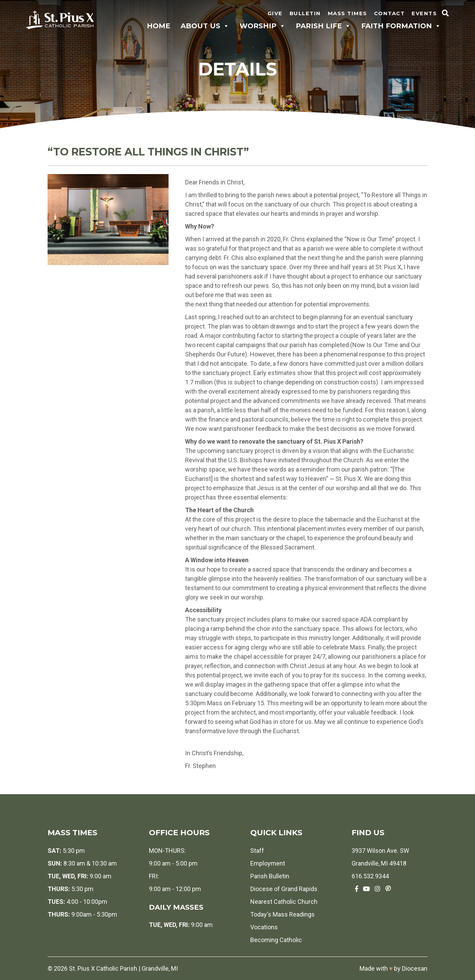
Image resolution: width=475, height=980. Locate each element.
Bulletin (305, 13)
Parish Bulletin (270, 876)
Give (275, 13)
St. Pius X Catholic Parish (103, 968)
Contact (390, 13)
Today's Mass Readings (282, 914)
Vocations (264, 927)
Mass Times (347, 13)
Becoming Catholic (276, 940)
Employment (268, 863)
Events (424, 13)
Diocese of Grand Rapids (284, 889)
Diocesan (415, 968)
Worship (262, 26)
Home (159, 26)
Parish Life (323, 26)
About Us (205, 26)
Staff (257, 851)
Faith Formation (401, 26)
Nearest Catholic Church (284, 902)
